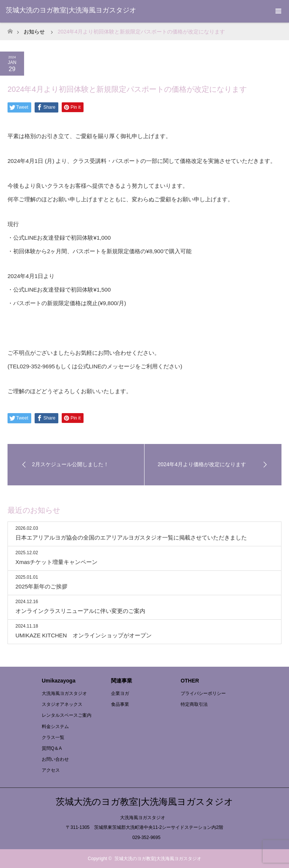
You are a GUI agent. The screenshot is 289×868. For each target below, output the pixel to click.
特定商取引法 (194, 704)
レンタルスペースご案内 (67, 715)
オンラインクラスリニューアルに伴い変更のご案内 (80, 611)
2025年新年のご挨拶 (41, 586)
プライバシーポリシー (203, 693)
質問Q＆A (52, 748)
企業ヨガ (120, 693)
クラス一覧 (53, 737)
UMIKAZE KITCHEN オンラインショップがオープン (84, 635)
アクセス (51, 770)
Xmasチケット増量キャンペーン (56, 562)
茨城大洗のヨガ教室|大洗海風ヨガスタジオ (71, 10)
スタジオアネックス (62, 704)
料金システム (55, 727)
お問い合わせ (55, 759)
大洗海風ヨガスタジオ (64, 693)
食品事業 (120, 704)
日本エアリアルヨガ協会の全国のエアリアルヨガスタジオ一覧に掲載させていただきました (131, 537)
